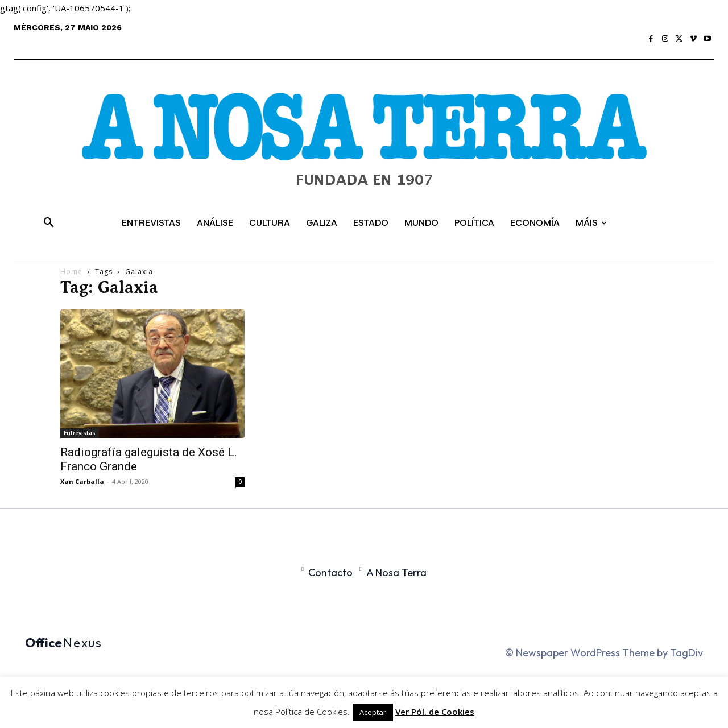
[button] (49, 223)
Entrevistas (80, 433)
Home (71, 272)
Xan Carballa (82, 481)
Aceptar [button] (373, 712)
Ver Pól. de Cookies (435, 712)
